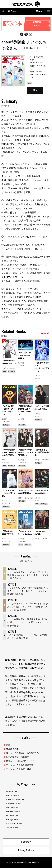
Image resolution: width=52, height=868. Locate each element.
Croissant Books (14, 803)
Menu (43, 11)
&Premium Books (14, 824)
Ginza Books (12, 807)
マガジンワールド (26, 4)
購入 (35, 90)
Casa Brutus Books (15, 799)
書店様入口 (41, 22)
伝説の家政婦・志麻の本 (18, 757)
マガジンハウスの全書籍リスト (21, 765)
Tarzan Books (12, 828)
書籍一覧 (41, 26)
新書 (8, 745)
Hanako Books (13, 811)
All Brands (10, 11)
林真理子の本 (12, 749)
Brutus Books (12, 795)
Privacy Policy (25, 850)
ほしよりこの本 (23, 753)
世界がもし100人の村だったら (20, 761)
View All (46, 333)
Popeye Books (13, 819)
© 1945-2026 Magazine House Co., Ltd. (26, 862)
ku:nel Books (12, 815)
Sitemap (25, 842)
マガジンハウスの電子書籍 (19, 769)
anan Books (12, 791)
